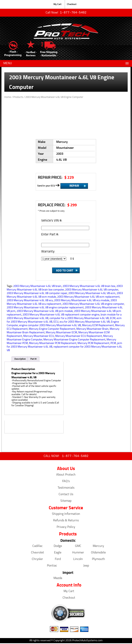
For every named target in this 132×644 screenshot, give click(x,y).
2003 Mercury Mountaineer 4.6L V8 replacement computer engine (61, 315)
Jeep (86, 567)
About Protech (66, 476)
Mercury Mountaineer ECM (61, 333)
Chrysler (37, 560)
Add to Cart (65, 271)
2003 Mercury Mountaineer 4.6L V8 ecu (30, 301)
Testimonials (66, 489)
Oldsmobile (98, 553)
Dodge (58, 547)
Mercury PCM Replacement (93, 344)
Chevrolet (37, 553)
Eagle (58, 553)
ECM (113, 319)
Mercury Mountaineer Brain (92, 329)
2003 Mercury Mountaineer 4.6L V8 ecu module (82, 301)
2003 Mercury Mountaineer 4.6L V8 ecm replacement (88, 297)
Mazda (58, 579)
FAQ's (66, 482)
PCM (113, 344)
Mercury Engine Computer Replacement (52, 329)
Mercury (98, 547)
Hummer (78, 553)
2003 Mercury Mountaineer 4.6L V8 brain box (89, 287)
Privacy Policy (66, 528)
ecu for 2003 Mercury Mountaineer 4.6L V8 (85, 322)
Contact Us (66, 495)
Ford (58, 560)
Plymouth (98, 560)
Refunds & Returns (66, 521)
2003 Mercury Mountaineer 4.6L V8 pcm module (45, 312)
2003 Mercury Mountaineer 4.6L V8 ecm (92, 294)
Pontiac (52, 567)
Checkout (72, 4)
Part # (33, 359)
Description (20, 359)
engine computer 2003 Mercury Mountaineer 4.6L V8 (50, 326)
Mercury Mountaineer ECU (39, 337)
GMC (78, 547)
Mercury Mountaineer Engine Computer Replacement (74, 340)
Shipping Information (66, 515)
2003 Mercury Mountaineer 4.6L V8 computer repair (37, 294)
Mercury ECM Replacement (98, 326)
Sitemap (66, 502)
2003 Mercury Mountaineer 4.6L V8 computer (92, 290)
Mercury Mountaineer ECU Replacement (79, 337)
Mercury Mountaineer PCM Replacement (53, 344)
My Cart (57, 4)
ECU (56, 322)
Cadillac (37, 547)
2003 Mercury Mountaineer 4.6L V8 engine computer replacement (45, 308)
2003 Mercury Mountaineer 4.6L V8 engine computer (93, 304)
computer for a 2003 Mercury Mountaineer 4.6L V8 (79, 319)
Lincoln (78, 560)
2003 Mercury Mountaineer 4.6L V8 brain (37, 287)
